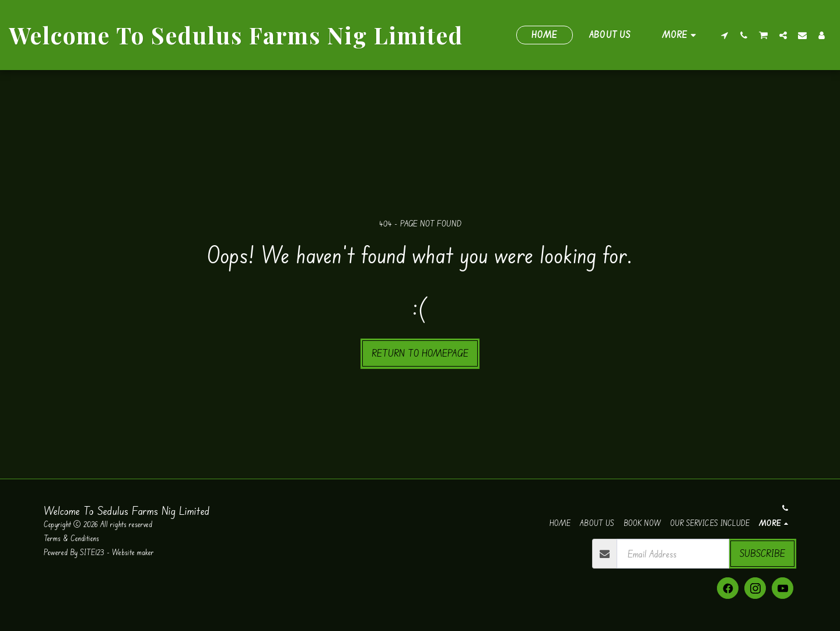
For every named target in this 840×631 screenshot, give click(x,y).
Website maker (133, 552)
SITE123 (92, 552)
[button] (725, 35)
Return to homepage (420, 353)
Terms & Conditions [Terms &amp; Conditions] (73, 538)
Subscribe (762, 553)
